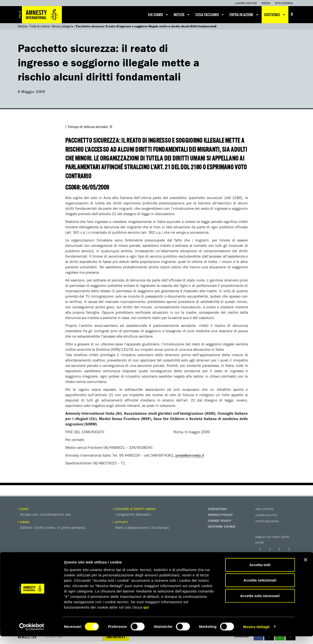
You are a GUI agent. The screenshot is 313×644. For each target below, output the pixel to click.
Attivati (120, 522)
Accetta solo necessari (260, 603)
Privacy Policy (220, 515)
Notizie (182, 15)
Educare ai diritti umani (134, 509)
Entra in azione (244, 15)
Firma (24, 522)
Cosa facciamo (210, 15)
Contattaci (217, 509)
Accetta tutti (260, 572)
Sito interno (284, 3)
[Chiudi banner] (305, 567)
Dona (23, 509)
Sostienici (275, 15)
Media (266, 3)
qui (146, 615)
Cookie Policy (219, 521)
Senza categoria (63, 26)
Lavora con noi (246, 3)
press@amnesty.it (190, 455)
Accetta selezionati (260, 588)
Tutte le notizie (40, 26)
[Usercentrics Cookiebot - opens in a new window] (32, 634)
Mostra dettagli (256, 634)
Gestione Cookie (222, 526)
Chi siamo (158, 15)
